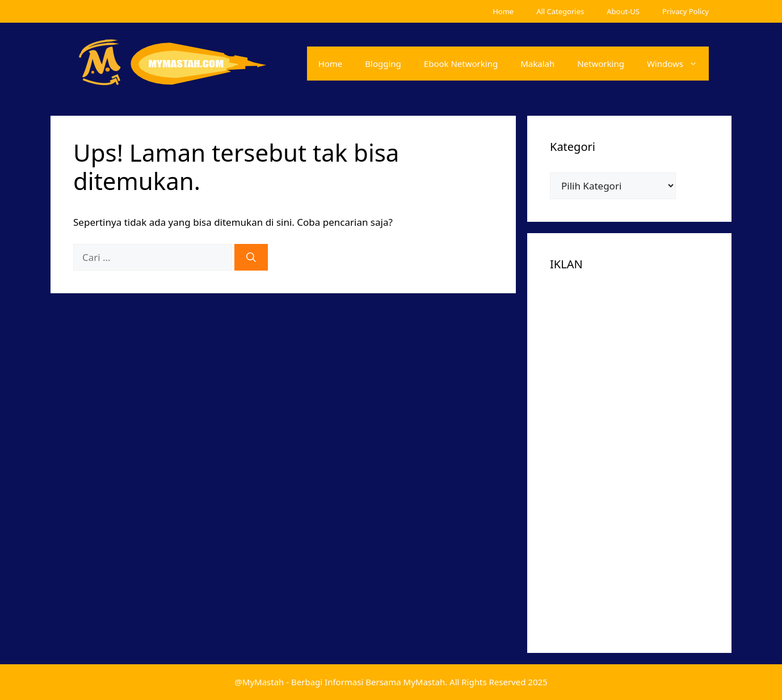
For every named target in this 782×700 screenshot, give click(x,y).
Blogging (383, 64)
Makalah (537, 64)
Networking (601, 64)
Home (503, 11)
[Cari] (251, 258)
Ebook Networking (461, 64)
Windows (678, 64)
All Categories (560, 11)
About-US (623, 11)
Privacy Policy (686, 11)
